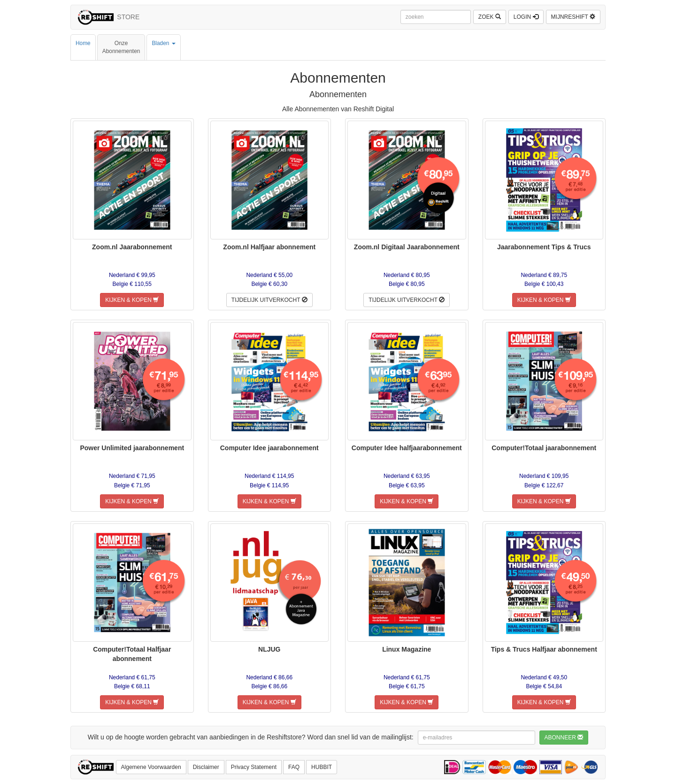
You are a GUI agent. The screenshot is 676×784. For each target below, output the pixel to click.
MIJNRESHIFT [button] (573, 17)
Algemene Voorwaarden (151, 767)
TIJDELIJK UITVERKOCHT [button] (269, 300)
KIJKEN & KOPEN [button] (132, 300)
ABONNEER (564, 738)
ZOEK (490, 17)
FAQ (294, 767)
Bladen (163, 47)
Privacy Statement (254, 767)
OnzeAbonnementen (121, 47)
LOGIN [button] (526, 17)
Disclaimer (206, 767)
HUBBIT (322, 767)
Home (83, 47)
